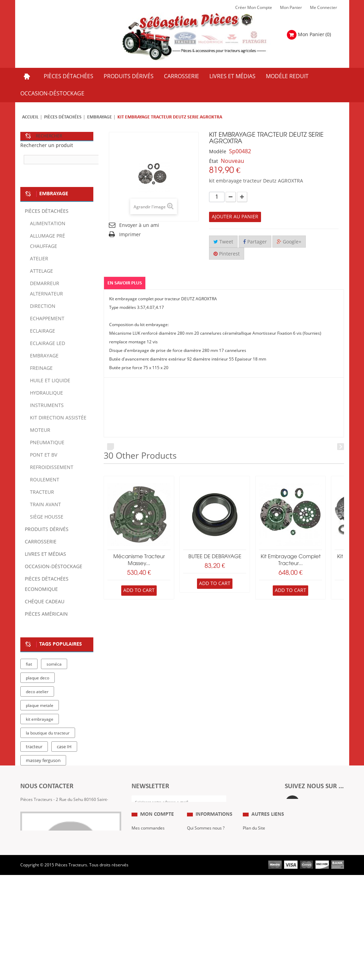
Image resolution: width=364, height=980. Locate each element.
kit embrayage (40, 719)
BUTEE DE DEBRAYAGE (215, 557)
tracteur (34, 747)
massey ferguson (43, 761)
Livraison (196, 889)
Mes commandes (148, 858)
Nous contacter (257, 889)
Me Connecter (324, 8)
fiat (29, 664)
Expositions (254, 868)
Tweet (223, 242)
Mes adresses (145, 889)
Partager (255, 242)
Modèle (218, 152)
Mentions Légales (204, 868)
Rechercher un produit (47, 145)
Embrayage (100, 117)
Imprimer (130, 235)
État (214, 161)
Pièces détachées (63, 117)
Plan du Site (254, 858)
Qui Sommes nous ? (206, 858)
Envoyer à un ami (139, 225)
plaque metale (40, 706)
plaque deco (38, 678)
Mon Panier (291, 8)
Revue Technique (259, 879)
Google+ (289, 242)
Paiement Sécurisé (205, 899)
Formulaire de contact (48, 829)
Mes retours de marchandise (146, 874)
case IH (64, 747)
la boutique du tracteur (48, 733)
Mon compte (157, 845)
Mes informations (148, 899)
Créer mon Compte (254, 8)
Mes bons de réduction (153, 910)
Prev (111, 447)
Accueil (30, 117)
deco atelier (37, 692)
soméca (54, 664)
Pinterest (227, 254)
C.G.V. (193, 879)
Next (341, 447)
